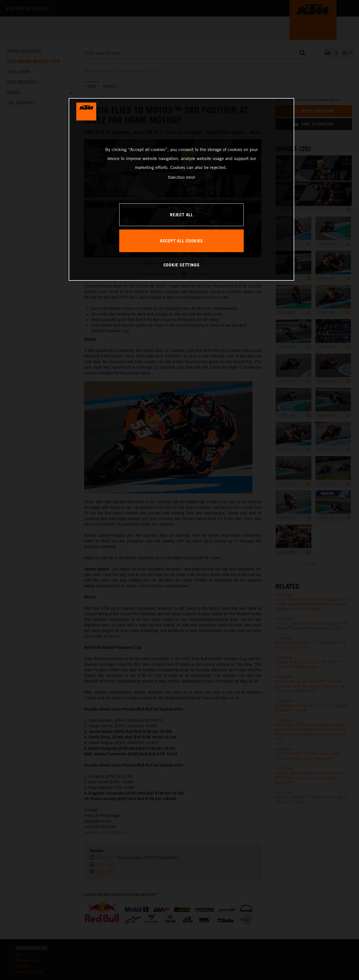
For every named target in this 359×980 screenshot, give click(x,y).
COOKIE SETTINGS (182, 265)
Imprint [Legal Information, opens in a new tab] (190, 177)
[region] (181, 189)
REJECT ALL (181, 215)
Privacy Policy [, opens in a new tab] (176, 177)
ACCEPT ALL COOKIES (181, 241)
